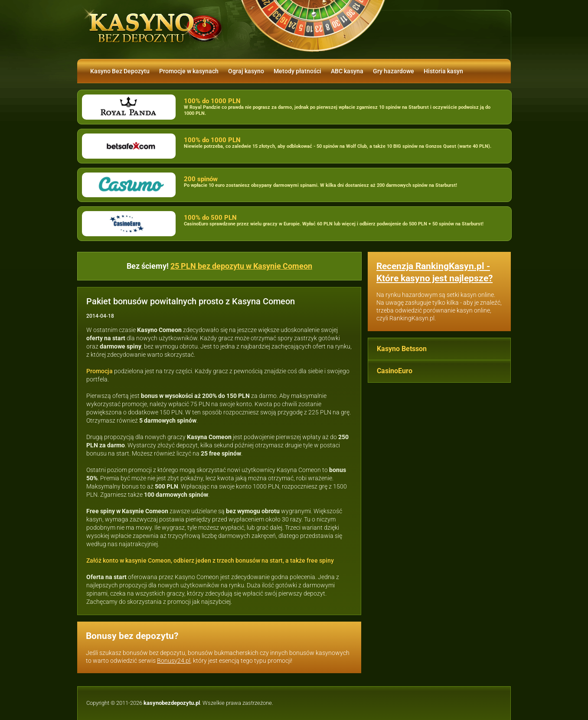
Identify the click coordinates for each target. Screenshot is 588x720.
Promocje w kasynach (189, 71)
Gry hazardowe (394, 71)
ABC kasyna (347, 71)
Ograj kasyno (246, 71)
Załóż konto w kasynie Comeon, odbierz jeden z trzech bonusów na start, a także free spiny (210, 560)
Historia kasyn (443, 71)
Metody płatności (297, 71)
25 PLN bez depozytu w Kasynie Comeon (241, 266)
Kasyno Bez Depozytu (120, 71)
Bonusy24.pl (174, 661)
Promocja (100, 371)
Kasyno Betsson (402, 349)
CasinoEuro (395, 371)
